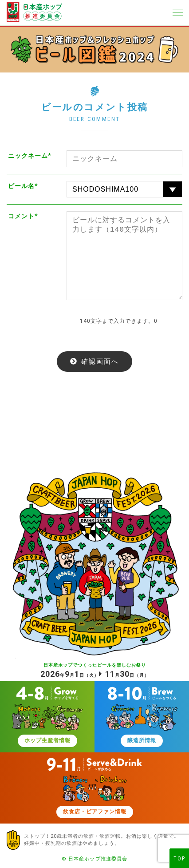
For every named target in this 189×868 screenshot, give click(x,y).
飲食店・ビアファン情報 (95, 812)
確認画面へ (100, 361)
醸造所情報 (142, 740)
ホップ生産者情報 (47, 740)
